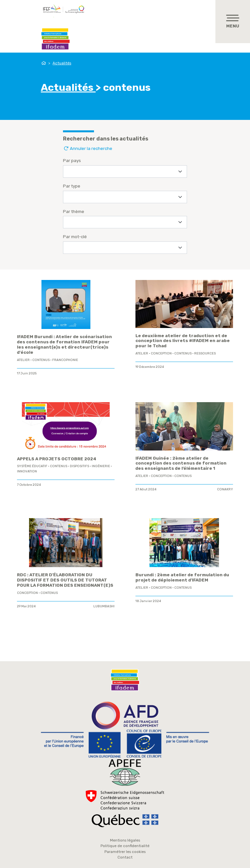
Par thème (74, 212)
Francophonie (65, 360)
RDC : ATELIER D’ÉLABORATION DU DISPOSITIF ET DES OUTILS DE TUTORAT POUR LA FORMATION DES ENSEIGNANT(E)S (65, 580)
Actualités (62, 63)
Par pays (72, 161)
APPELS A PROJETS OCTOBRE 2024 (57, 459)
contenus (41, 360)
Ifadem (55, 39)
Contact (125, 857)
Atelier (23, 360)
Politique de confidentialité (125, 846)
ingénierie (101, 466)
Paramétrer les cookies (125, 852)
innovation (27, 471)
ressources (205, 353)
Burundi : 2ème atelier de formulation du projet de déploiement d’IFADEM (182, 577)
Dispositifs (79, 466)
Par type (72, 186)
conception (161, 353)
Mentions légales (125, 840)
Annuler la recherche (88, 148)
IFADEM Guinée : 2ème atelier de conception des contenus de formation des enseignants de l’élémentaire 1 (181, 463)
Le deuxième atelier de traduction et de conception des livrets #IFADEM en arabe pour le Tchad (183, 341)
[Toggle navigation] (233, 22)
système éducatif (32, 466)
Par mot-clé (75, 237)
